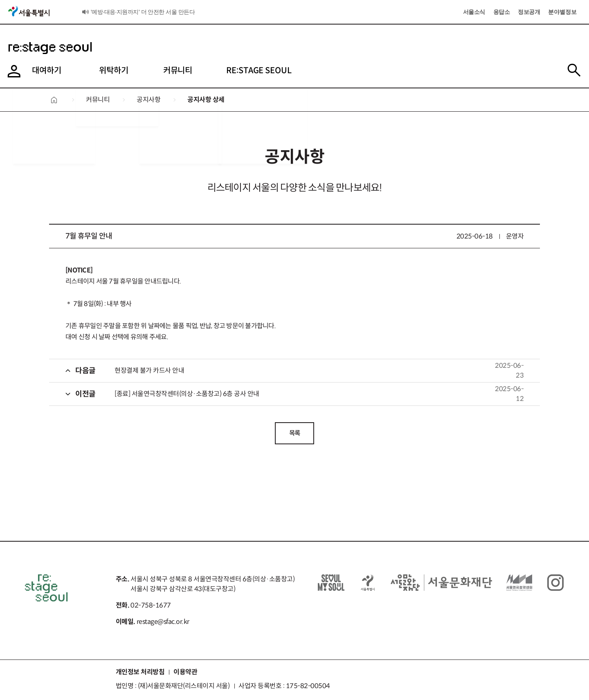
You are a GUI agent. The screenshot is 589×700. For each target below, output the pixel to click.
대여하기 (26, 71)
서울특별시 (30, 11)
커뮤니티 (164, 71)
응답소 (502, 12)
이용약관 (185, 673)
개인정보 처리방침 (140, 673)
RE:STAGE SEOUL (249, 71)
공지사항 (148, 100)
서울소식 (85, 13)
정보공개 (529, 12)
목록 (295, 433)
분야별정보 (562, 12)
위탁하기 (97, 71)
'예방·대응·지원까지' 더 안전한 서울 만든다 (143, 12)
